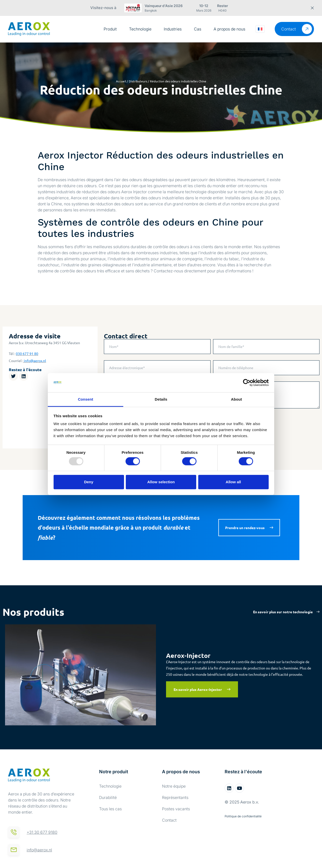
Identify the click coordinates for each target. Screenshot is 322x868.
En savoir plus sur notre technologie (283, 612)
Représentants (175, 797)
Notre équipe (174, 786)
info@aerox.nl (35, 361)
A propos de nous (229, 29)
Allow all (233, 482)
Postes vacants (176, 809)
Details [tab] (161, 399)
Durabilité (108, 797)
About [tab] (236, 399)
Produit (110, 29)
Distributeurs (138, 81)
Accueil (121, 81)
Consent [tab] (86, 399)
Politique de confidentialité (243, 816)
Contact (169, 820)
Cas (198, 29)
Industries (173, 29)
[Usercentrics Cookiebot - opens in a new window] (247, 383)
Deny (89, 482)
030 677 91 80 (27, 353)
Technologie (140, 29)
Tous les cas (110, 809)
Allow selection (161, 482)
